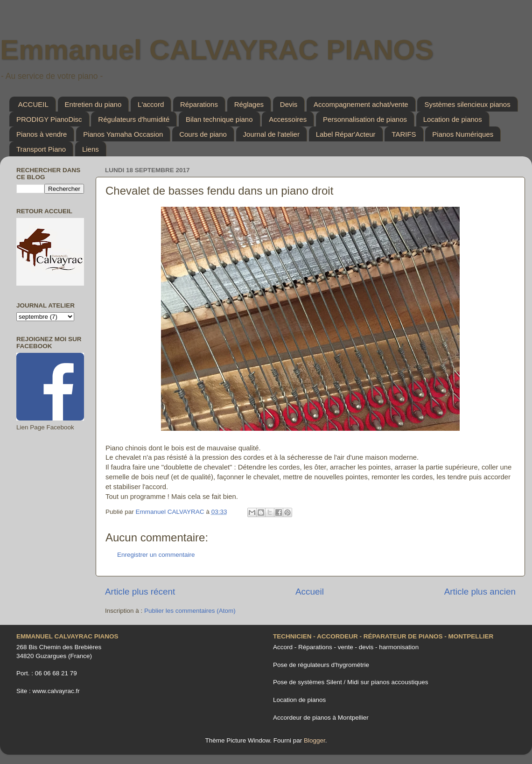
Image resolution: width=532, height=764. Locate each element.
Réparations (199, 104)
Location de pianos (453, 119)
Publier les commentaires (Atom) (190, 611)
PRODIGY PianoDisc (49, 119)
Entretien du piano (93, 104)
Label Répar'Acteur (346, 134)
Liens (91, 149)
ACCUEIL (33, 104)
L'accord (151, 104)
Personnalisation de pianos (365, 119)
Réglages (249, 104)
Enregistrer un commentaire (156, 555)
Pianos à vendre (42, 134)
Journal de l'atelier (271, 134)
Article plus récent (140, 592)
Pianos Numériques (463, 134)
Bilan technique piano (219, 119)
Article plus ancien (480, 592)
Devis (289, 104)
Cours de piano (203, 134)
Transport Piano (41, 149)
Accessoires (288, 119)
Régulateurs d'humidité (134, 119)
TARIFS (404, 134)
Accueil (310, 592)
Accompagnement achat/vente (361, 104)
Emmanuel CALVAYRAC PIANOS (217, 50)
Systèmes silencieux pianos (467, 104)
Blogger (315, 740)
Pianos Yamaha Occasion (123, 134)
